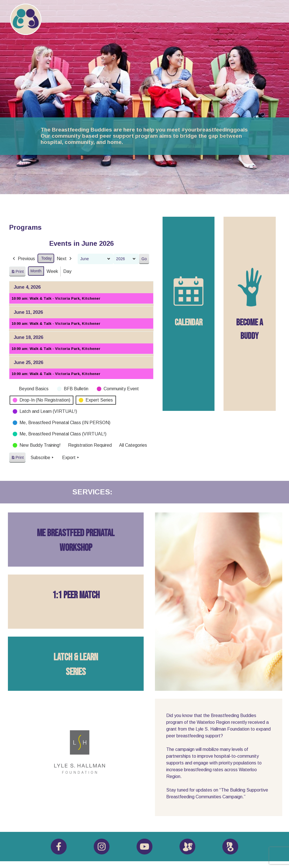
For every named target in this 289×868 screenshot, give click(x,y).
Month (36, 271)
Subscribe (43, 458)
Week (52, 271)
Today (46, 258)
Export (71, 458)
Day (67, 271)
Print (17, 272)
